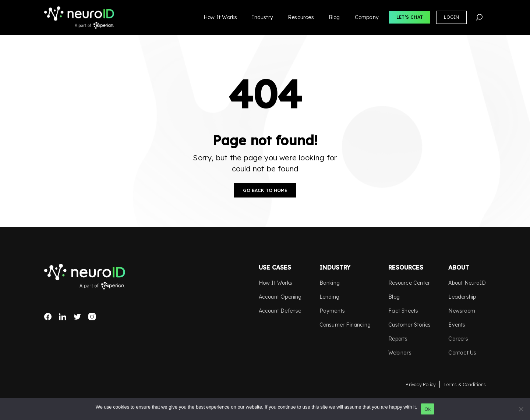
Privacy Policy (421, 385)
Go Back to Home (265, 190)
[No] (521, 409)
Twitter (77, 317)
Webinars (400, 353)
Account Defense (280, 311)
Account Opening (280, 297)
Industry (262, 17)
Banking (330, 283)
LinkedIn (63, 317)
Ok (427, 409)
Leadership (462, 297)
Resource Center (409, 283)
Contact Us (462, 353)
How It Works (220, 17)
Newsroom (462, 311)
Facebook (48, 317)
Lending (329, 297)
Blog (334, 17)
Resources (301, 17)
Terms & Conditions (465, 385)
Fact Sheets (403, 311)
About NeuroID (467, 283)
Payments (332, 311)
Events (457, 325)
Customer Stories (409, 325)
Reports (398, 339)
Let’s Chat (410, 17)
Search (479, 17)
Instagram (92, 317)
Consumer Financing (345, 325)
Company (367, 17)
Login (451, 17)
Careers (458, 339)
